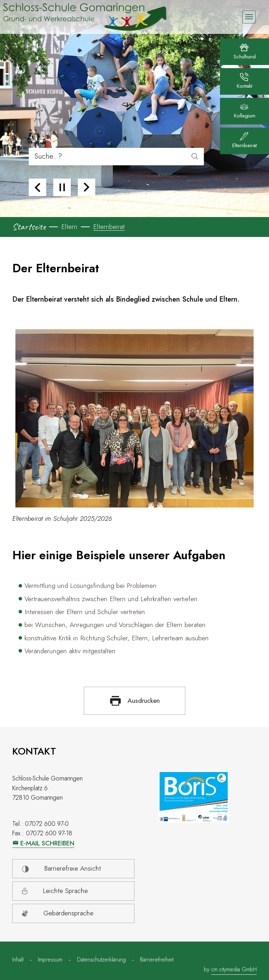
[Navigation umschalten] (249, 17)
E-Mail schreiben (47, 843)
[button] (37, 187)
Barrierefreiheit (157, 960)
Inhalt (18, 960)
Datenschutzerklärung (101, 960)
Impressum (50, 960)
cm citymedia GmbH (234, 969)
